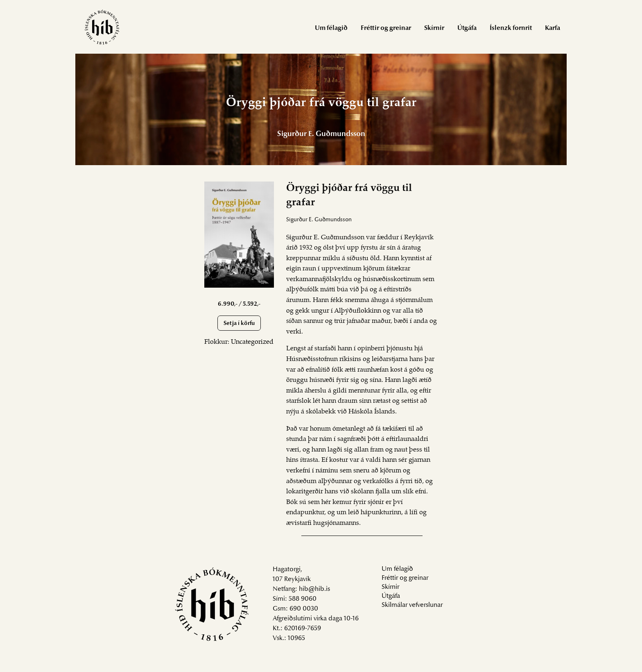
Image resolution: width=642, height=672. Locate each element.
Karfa (553, 28)
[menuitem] (331, 28)
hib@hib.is (314, 589)
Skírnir (434, 28)
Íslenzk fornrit (511, 28)
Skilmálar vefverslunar (412, 605)
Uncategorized (252, 342)
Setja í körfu (239, 324)
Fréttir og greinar (386, 28)
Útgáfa (467, 28)
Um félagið (331, 28)
